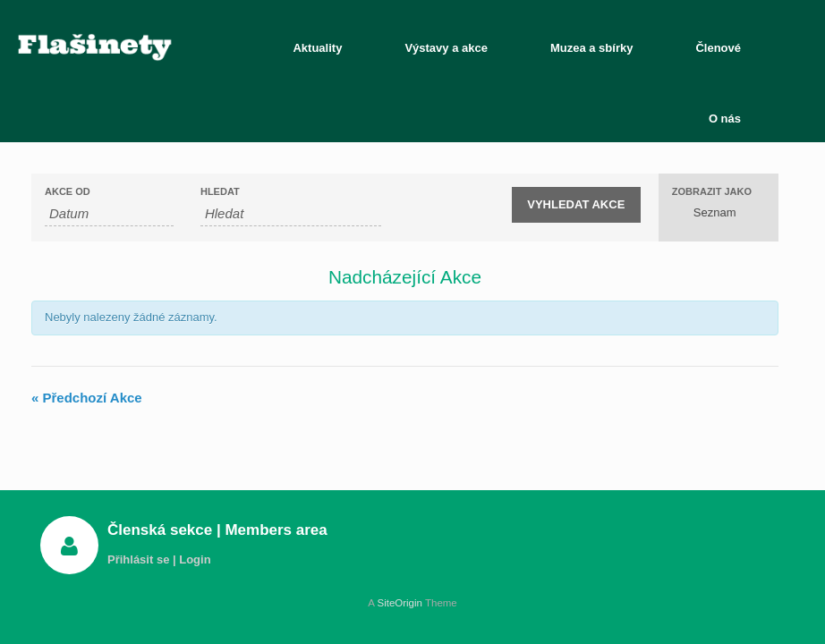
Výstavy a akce (446, 48)
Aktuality (317, 48)
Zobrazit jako (712, 192)
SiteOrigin (400, 603)
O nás (725, 119)
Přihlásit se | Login (164, 559)
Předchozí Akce (87, 398)
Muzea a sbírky (592, 48)
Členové (718, 48)
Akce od (68, 192)
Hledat (220, 192)
